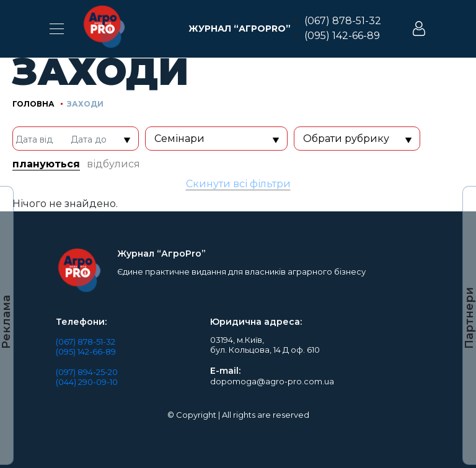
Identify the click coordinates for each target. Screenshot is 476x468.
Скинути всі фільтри (238, 184)
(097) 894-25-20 (87, 372)
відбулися (113, 164)
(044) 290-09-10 (87, 382)
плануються (46, 164)
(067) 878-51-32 (343, 21)
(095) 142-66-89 (342, 36)
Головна (33, 104)
